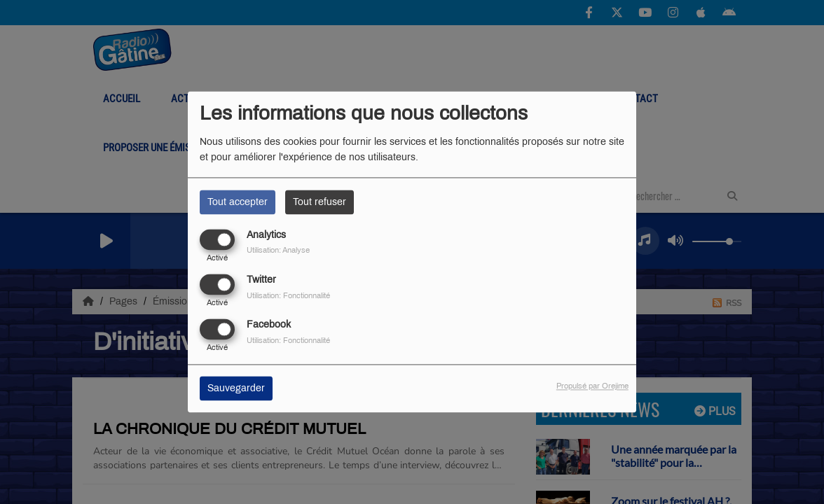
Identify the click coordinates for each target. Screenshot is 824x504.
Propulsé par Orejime (592, 386)
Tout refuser (320, 202)
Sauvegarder (236, 389)
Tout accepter (238, 202)
